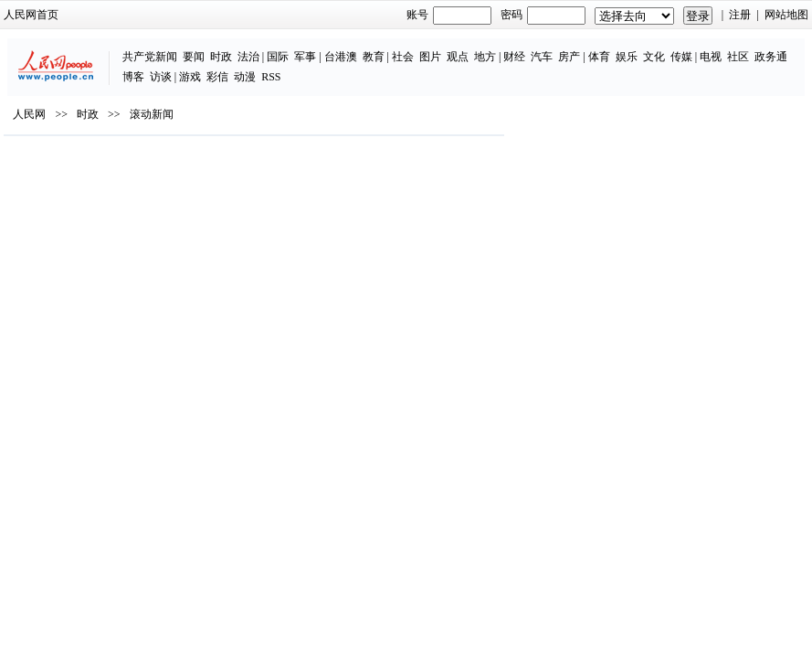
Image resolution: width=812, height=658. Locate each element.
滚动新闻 (152, 114)
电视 (711, 57)
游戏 (190, 77)
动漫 (245, 77)
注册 (740, 15)
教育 (374, 57)
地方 (485, 57)
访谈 (161, 77)
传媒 (681, 57)
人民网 (29, 114)
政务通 (771, 57)
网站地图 (786, 15)
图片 (430, 57)
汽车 (542, 57)
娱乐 (627, 57)
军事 (305, 57)
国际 (278, 57)
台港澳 (341, 57)
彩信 (217, 77)
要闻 (194, 57)
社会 (403, 57)
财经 (514, 57)
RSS (271, 77)
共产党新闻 (150, 57)
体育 (599, 57)
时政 (221, 57)
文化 (654, 57)
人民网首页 (31, 15)
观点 (458, 57)
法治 (248, 57)
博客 (133, 77)
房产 (569, 57)
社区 (738, 57)
